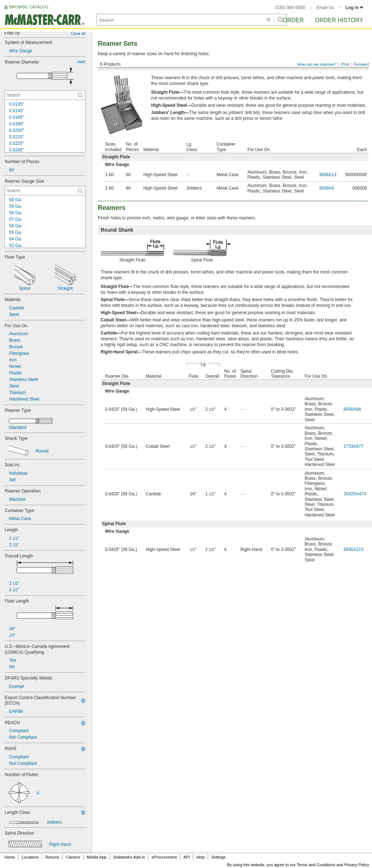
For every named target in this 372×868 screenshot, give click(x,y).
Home (10, 857)
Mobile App (97, 857)
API (187, 857)
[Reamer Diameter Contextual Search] (45, 95)
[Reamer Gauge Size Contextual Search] (45, 191)
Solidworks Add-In (129, 857)
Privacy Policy (357, 865)
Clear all (78, 33)
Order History (339, 20)
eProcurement (164, 857)
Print (345, 64)
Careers (73, 857)
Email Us (325, 8)
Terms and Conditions (316, 865)
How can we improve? (317, 64)
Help (201, 857)
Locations (30, 857)
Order (293, 20)
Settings (218, 857)
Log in (354, 8)
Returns (52, 857)
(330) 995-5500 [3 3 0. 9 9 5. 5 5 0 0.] (290, 8)
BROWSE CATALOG (29, 7)
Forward (361, 64)
